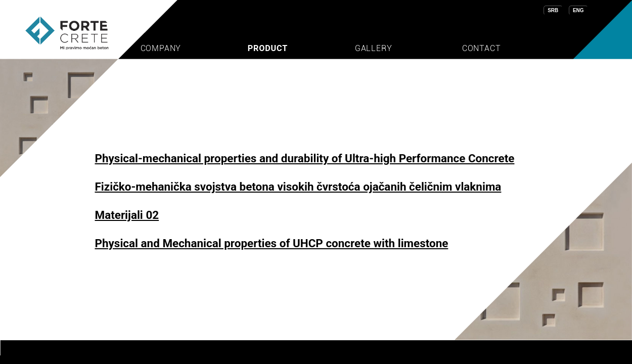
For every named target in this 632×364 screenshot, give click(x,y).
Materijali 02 (127, 215)
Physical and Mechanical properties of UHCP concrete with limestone (272, 243)
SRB (553, 10)
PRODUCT (268, 48)
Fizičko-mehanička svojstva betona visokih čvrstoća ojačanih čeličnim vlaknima (298, 187)
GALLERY (374, 48)
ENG (578, 10)
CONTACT (482, 48)
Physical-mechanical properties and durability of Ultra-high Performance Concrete (305, 158)
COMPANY (161, 48)
